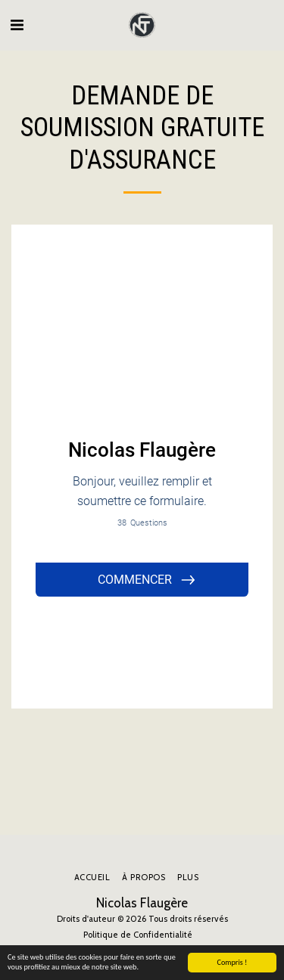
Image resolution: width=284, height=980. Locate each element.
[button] (17, 25)
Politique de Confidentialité (138, 935)
